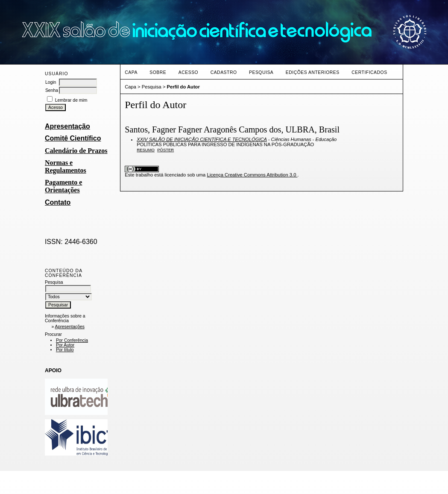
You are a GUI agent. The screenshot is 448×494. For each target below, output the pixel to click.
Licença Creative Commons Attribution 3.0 (252, 175)
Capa (131, 72)
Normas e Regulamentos (66, 166)
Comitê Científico (73, 138)
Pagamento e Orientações (64, 186)
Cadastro (224, 72)
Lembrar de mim (71, 100)
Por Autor (65, 345)
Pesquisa (261, 72)
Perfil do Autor (183, 87)
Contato (58, 202)
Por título (65, 350)
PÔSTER (165, 150)
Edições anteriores (313, 72)
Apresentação (67, 126)
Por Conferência (72, 340)
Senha (52, 90)
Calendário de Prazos (76, 151)
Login (51, 82)
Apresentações (70, 327)
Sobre (158, 72)
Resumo (146, 150)
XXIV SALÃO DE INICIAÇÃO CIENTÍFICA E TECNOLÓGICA (202, 139)
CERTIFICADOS (369, 72)
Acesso (188, 72)
